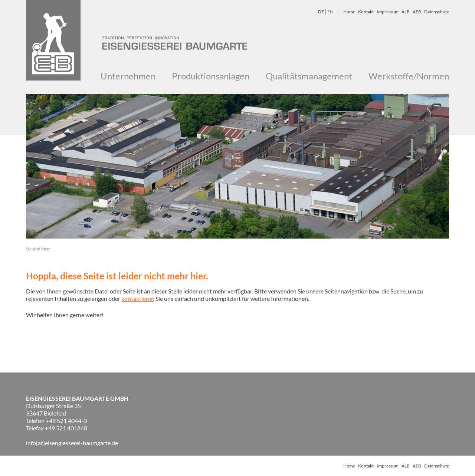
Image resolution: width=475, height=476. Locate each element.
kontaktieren (138, 298)
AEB (417, 12)
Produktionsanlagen (211, 76)
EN (330, 12)
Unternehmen (128, 76)
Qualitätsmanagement (309, 76)
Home (349, 12)
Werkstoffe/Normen (409, 76)
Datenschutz (437, 12)
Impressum (388, 12)
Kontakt (366, 12)
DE (321, 12)
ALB (406, 12)
